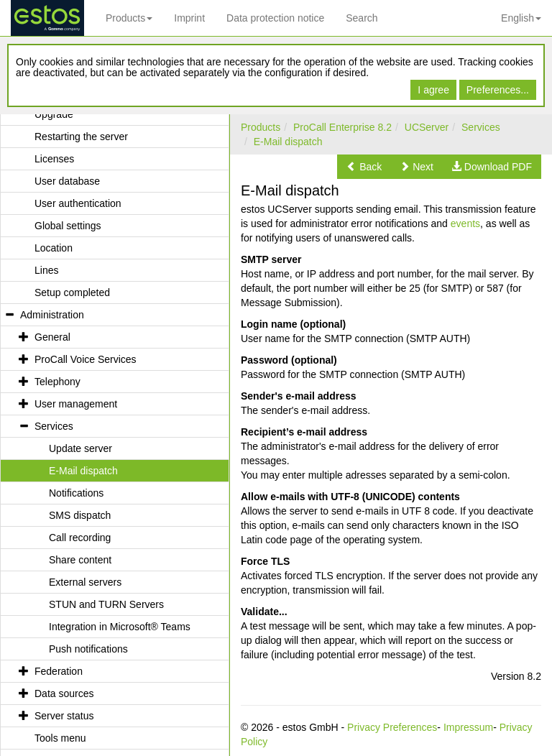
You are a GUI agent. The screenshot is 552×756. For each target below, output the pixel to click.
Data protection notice (275, 18)
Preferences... (498, 90)
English (521, 18)
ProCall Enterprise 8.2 (342, 127)
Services (481, 127)
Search (362, 18)
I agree (433, 90)
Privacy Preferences (392, 727)
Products (129, 18)
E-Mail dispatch (288, 142)
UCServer (427, 127)
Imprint (189, 18)
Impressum (468, 727)
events (465, 223)
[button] (364, 167)
